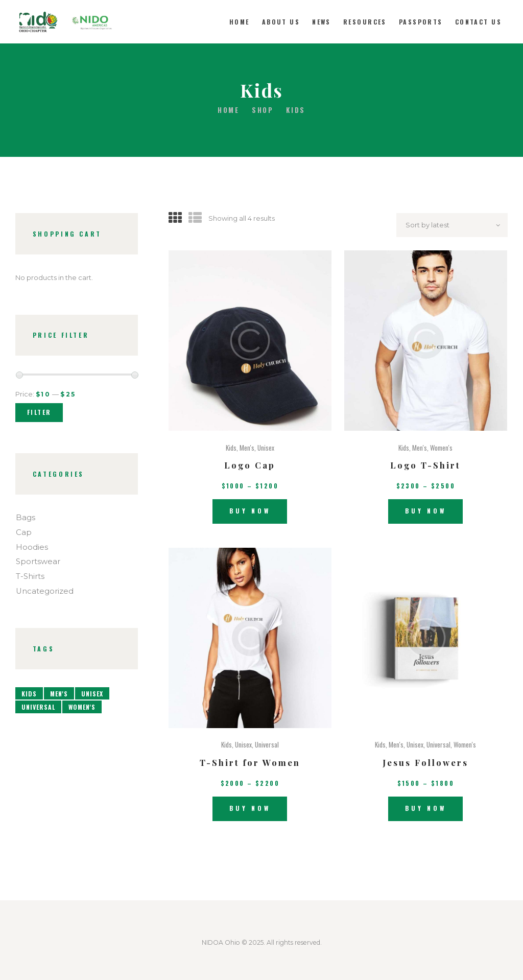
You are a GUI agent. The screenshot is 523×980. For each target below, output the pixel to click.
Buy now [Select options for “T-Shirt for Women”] (250, 808)
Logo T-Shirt (425, 465)
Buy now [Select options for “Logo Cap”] (250, 511)
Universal (267, 744)
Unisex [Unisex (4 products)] (92, 694)
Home (228, 110)
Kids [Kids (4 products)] (29, 694)
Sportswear (38, 562)
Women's (441, 448)
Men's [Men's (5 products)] (59, 694)
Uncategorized (45, 591)
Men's (247, 448)
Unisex (266, 448)
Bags (26, 518)
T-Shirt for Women (250, 762)
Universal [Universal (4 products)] (38, 707)
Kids (231, 448)
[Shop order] (452, 225)
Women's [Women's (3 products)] (82, 707)
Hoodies (32, 547)
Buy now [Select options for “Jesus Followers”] (426, 808)
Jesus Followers (425, 762)
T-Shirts (30, 576)
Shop (263, 110)
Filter (39, 412)
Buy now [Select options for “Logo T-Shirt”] (426, 511)
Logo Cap (250, 465)
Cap (24, 532)
